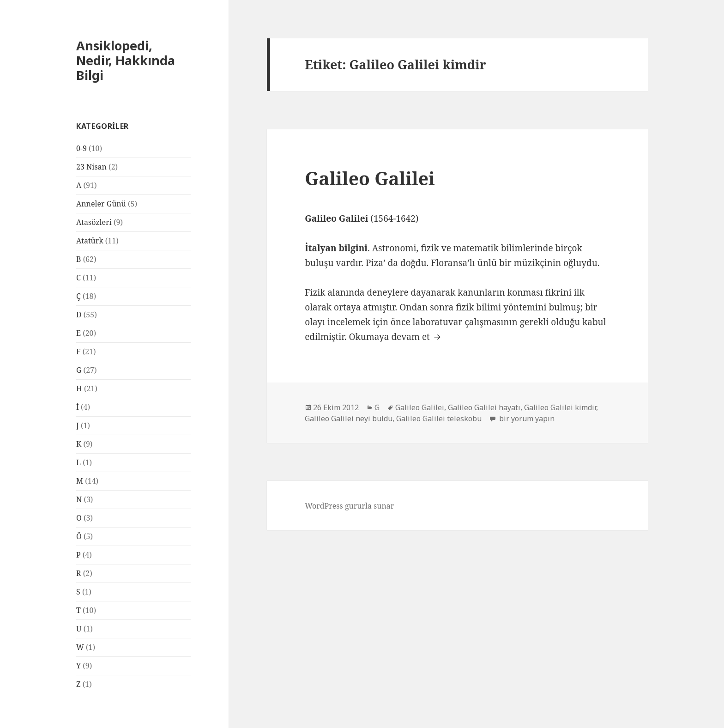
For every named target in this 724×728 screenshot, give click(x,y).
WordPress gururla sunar (349, 506)
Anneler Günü (101, 204)
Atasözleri (94, 222)
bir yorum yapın (526, 419)
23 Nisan (91, 167)
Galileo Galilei (370, 178)
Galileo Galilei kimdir (560, 407)
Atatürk (90, 241)
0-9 (81, 148)
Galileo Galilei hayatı (484, 407)
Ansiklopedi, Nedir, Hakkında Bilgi (126, 60)
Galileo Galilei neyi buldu (349, 419)
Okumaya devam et (396, 337)
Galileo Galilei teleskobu (439, 419)
